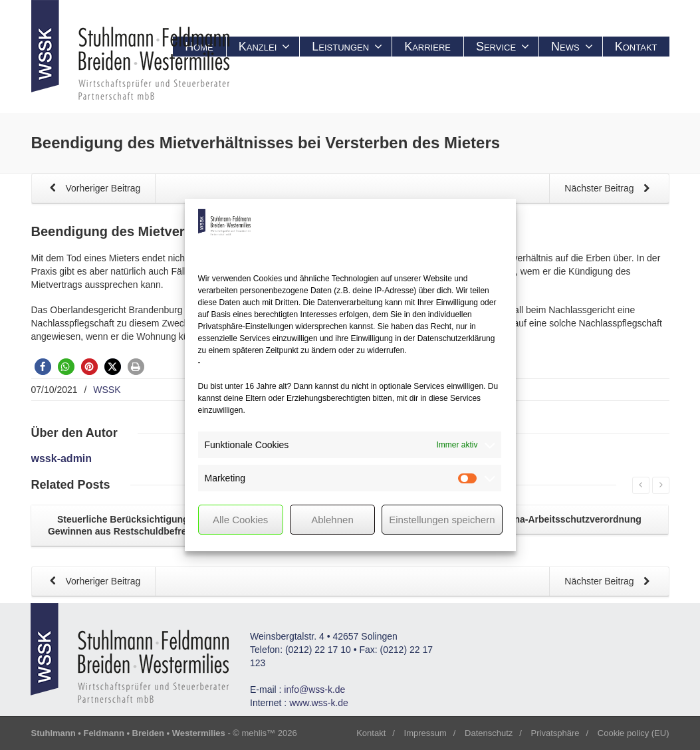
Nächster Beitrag (610, 189)
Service (503, 47)
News (572, 47)
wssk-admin (62, 458)
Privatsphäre (555, 733)
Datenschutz (489, 733)
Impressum (425, 733)
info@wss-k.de (314, 689)
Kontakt (636, 47)
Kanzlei (265, 47)
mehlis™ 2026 (270, 733)
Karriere (427, 47)
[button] (43, 367)
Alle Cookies (240, 520)
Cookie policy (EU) (634, 733)
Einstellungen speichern (442, 520)
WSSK (107, 390)
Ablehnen (332, 520)
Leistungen (347, 47)
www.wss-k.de (319, 703)
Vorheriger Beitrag (93, 189)
